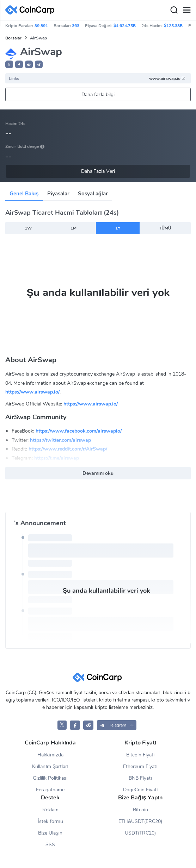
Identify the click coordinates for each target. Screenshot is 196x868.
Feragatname (50, 790)
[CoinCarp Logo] (32, 10)
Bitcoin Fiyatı (140, 755)
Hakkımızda (50, 755)
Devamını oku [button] (98, 473)
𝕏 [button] (9, 65)
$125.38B (173, 26)
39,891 (41, 26)
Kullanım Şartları (50, 766)
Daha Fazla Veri (98, 171)
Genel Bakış (24, 194)
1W (28, 228)
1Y (118, 228)
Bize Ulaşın (50, 833)
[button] (19, 64)
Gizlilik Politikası (50, 778)
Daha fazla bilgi (98, 95)
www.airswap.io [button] (167, 78)
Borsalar (13, 38)
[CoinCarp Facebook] (75, 725)
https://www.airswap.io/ (32, 392)
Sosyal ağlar (93, 194)
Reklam (50, 810)
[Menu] (186, 10)
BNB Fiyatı (140, 778)
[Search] (174, 10)
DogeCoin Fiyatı (140, 790)
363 (76, 26)
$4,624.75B (125, 26)
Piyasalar (58, 194)
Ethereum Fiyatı (140, 766)
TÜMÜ (165, 228)
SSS (50, 845)
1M (73, 228)
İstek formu (50, 821)
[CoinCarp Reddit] (88, 725)
